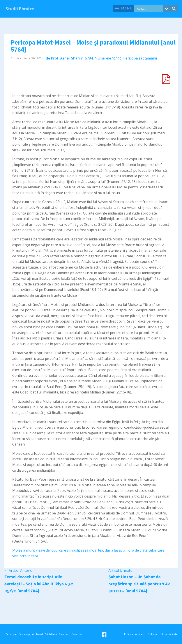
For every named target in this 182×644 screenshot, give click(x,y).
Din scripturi (26, 634)
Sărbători (51, 634)
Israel (40, 634)
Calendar (77, 634)
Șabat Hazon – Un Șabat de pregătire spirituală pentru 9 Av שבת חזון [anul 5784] (139, 584)
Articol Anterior (19, 570)
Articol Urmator (123, 570)
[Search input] (149, 9)
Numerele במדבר (108, 58)
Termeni (64, 634)
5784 (89, 58)
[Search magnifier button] (174, 9)
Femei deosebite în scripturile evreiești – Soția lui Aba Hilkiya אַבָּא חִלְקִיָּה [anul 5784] (39, 584)
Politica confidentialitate (163, 634)
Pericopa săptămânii (140, 58)
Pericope (11, 634)
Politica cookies (134, 634)
